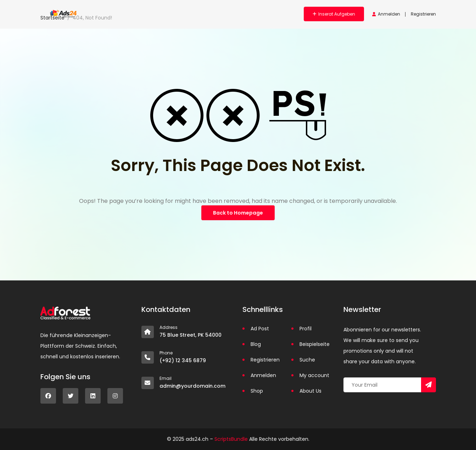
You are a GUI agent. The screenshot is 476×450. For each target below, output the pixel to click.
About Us (310, 391)
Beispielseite (315, 344)
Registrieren (423, 14)
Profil (306, 329)
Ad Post (260, 329)
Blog (256, 344)
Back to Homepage (238, 213)
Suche (307, 360)
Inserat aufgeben (334, 14)
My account (314, 375)
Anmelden (386, 14)
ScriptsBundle (231, 439)
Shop (257, 391)
